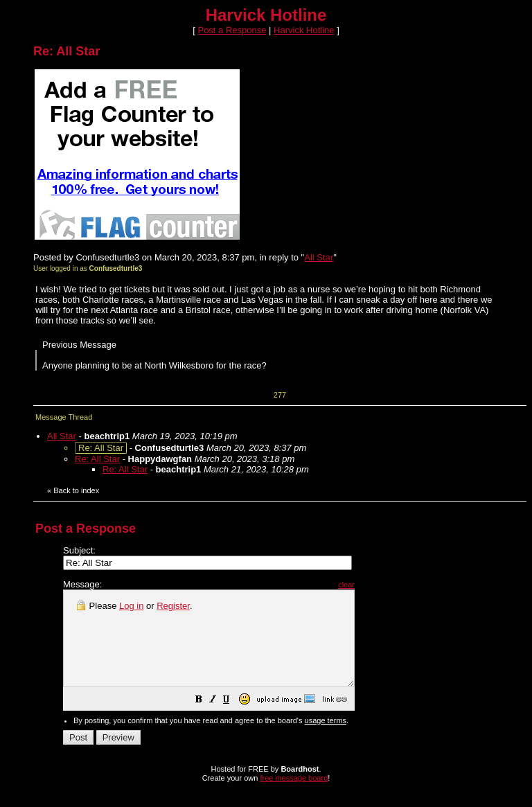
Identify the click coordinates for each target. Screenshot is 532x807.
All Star (319, 257)
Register (173, 606)
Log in (131, 606)
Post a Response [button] (232, 30)
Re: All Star (97, 459)
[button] (233, 720)
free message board (294, 797)
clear (381, 585)
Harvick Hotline (304, 30)
